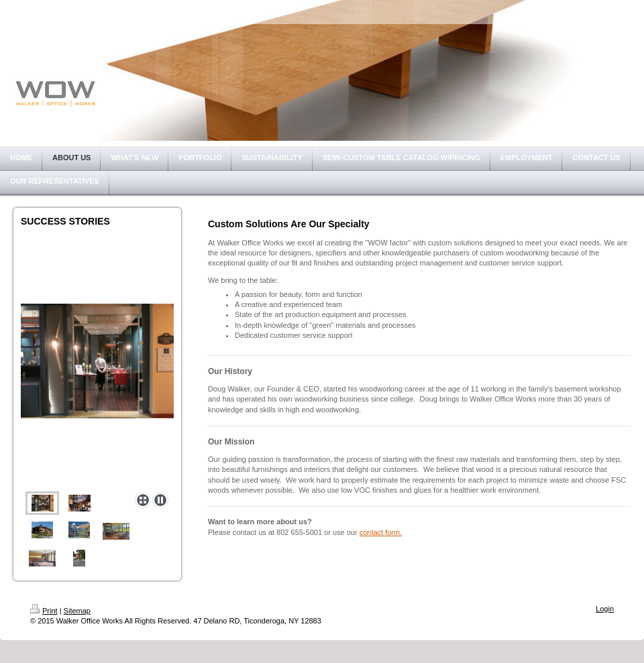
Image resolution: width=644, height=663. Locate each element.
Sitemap (77, 611)
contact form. (381, 532)
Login (605, 609)
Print (44, 611)
